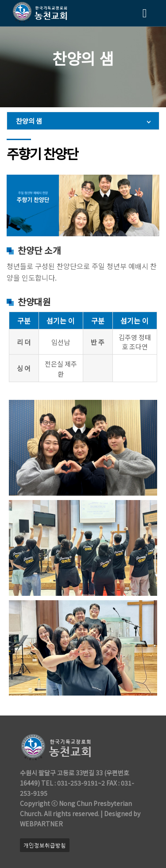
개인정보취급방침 (45, 845)
